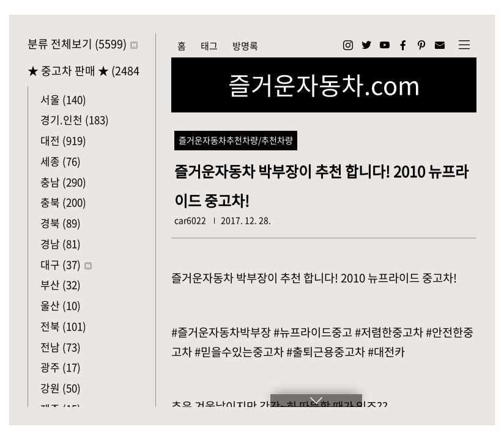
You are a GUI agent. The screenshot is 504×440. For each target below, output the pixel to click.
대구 (66, 264)
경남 (61, 244)
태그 (209, 46)
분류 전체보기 (83, 44)
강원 (61, 388)
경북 (61, 223)
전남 (61, 347)
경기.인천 (75, 119)
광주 (61, 367)
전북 (63, 326)
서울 (63, 99)
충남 (63, 182)
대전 (63, 140)
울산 (61, 305)
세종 (61, 161)
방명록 (245, 46)
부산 (61, 284)
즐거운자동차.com (324, 85)
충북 (63, 202)
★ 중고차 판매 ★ (84, 71)
